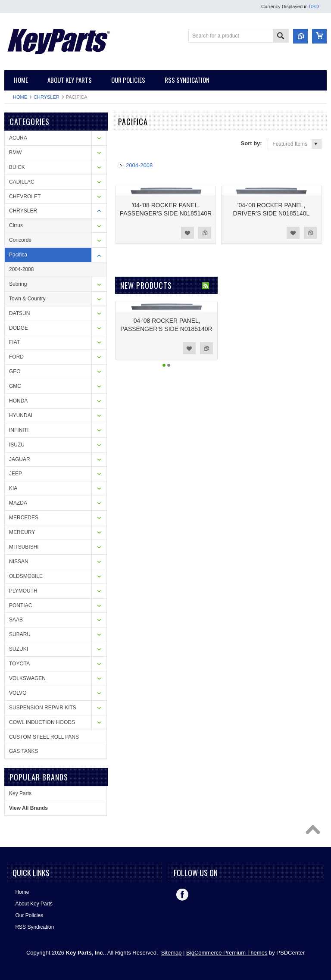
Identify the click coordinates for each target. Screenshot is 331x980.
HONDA (18, 401)
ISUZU (17, 445)
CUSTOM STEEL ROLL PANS (44, 737)
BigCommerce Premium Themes (227, 953)
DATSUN (19, 313)
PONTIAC (20, 605)
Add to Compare (205, 233)
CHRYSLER (47, 97)
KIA (13, 488)
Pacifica (18, 255)
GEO (15, 371)
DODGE (19, 328)
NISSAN (19, 562)
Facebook (182, 895)
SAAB (16, 620)
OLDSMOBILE (26, 576)
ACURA (18, 138)
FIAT (14, 342)
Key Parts (20, 793)
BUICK (17, 167)
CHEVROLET (25, 197)
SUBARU (20, 634)
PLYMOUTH (23, 591)
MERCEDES (24, 518)
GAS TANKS (24, 751)
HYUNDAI (21, 415)
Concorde (20, 240)
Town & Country (27, 299)
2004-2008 (21, 269)
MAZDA (18, 503)
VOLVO (18, 693)
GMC (15, 386)
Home (20, 97)
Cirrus (16, 225)
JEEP (16, 474)
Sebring (18, 284)
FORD (16, 357)
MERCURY (22, 532)
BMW (15, 153)
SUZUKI (19, 649)
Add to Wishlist (187, 233)
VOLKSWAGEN (27, 678)
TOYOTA (19, 664)
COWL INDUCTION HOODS (42, 722)
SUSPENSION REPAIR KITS (43, 708)
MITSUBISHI (24, 547)
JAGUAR (20, 459)
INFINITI (19, 430)
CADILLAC (22, 182)
